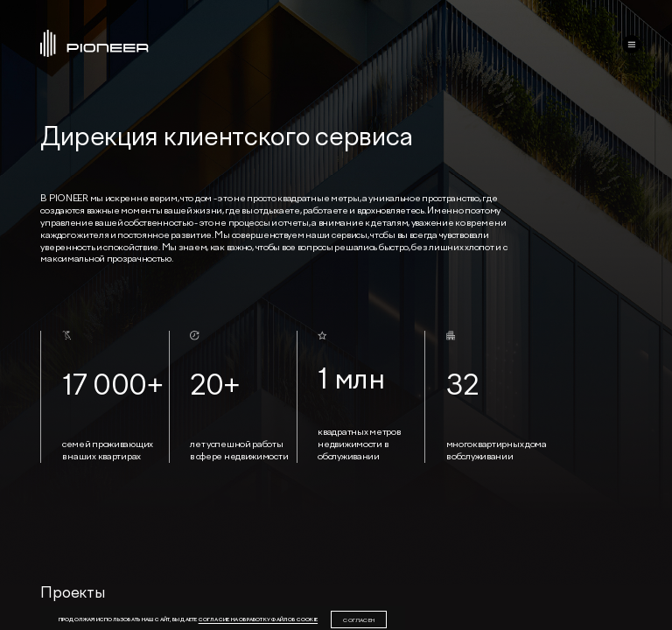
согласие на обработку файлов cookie (258, 619)
